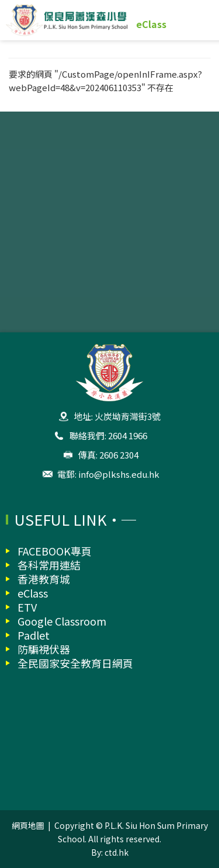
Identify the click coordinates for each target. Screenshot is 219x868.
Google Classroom (62, 621)
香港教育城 (44, 579)
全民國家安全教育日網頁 (75, 663)
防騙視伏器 (44, 649)
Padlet (34, 635)
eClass (151, 24)
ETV (27, 607)
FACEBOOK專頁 (55, 551)
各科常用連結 (49, 565)
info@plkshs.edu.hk (119, 474)
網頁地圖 (28, 825)
